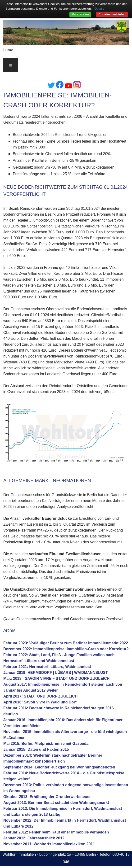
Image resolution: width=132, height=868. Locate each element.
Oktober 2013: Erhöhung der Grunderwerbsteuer (47, 797)
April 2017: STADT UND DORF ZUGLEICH (41, 696)
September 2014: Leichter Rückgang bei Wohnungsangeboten (59, 767)
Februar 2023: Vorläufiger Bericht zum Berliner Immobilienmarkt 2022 (66, 643)
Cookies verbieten (112, 14)
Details (99, 9)
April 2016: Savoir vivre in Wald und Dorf (40, 702)
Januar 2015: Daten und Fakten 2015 (36, 749)
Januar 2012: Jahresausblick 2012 (34, 838)
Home (9, 50)
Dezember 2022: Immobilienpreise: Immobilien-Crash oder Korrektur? (66, 649)
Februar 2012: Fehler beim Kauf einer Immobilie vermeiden (56, 832)
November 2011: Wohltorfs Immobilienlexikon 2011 (49, 844)
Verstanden (80, 14)
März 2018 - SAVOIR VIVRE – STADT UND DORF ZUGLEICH (56, 678)
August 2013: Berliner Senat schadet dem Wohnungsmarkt (56, 803)
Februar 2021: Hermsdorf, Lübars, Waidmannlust (47, 667)
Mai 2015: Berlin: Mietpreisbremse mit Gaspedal (46, 744)
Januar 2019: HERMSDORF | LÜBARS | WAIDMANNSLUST (56, 673)
